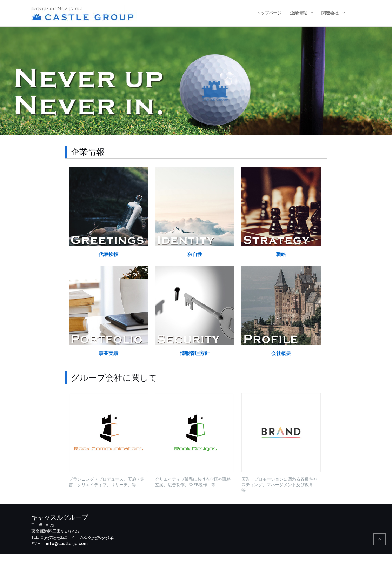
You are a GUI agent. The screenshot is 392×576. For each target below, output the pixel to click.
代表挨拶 (108, 276)
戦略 (281, 276)
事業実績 (108, 375)
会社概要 (281, 375)
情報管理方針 (195, 375)
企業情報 (298, 13)
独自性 (195, 276)
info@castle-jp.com (67, 566)
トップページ (269, 13)
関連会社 (330, 13)
